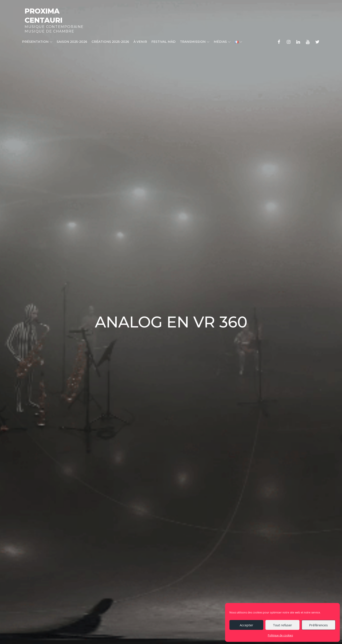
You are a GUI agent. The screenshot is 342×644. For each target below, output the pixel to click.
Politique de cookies (280, 635)
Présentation (37, 42)
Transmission (195, 42)
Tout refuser (282, 625)
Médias (222, 42)
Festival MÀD (163, 42)
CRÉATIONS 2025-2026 (110, 42)
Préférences (318, 625)
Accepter (246, 625)
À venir (140, 42)
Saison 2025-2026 (72, 42)
